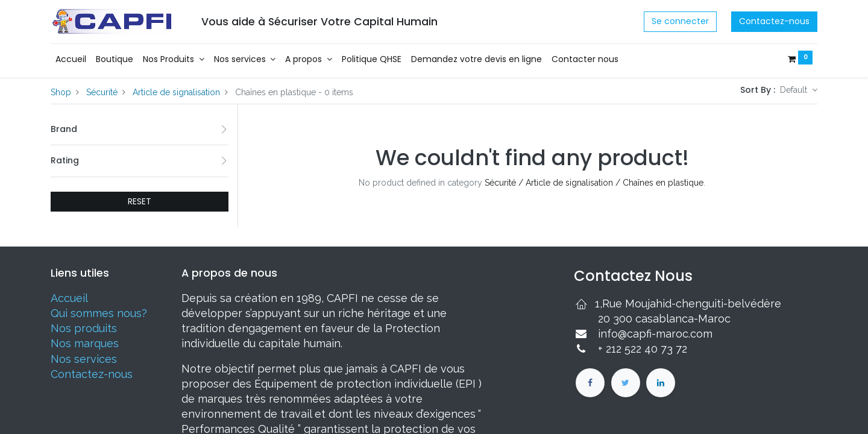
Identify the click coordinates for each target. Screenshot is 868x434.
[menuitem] (71, 60)
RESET (140, 201)
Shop (61, 92)
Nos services (84, 359)
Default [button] (795, 90)
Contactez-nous (774, 21)
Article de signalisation (176, 92)
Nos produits (84, 328)
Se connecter (680, 21)
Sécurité (102, 92)
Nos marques (85, 343)
